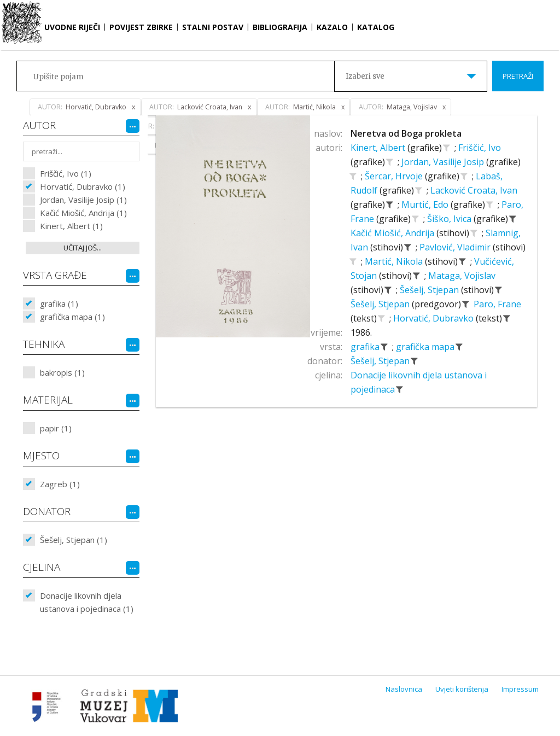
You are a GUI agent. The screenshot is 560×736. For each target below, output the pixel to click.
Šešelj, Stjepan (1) (74, 540)
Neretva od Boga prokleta (406, 133)
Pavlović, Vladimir (456, 247)
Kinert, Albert (379, 148)
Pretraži (518, 76)
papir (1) (56, 428)
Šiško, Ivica (450, 219)
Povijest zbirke (141, 27)
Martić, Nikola (395, 261)
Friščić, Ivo (480, 148)
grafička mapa (426, 347)
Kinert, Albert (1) (71, 226)
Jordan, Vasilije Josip (444, 162)
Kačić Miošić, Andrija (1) (83, 213)
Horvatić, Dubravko (434, 318)
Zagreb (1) (60, 484)
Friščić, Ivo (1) (66, 173)
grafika (366, 347)
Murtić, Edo (426, 205)
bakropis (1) (62, 372)
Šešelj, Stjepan (430, 290)
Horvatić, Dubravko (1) (83, 186)
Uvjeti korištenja (462, 689)
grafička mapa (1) (72, 317)
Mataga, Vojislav (462, 276)
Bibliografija (280, 27)
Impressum (520, 689)
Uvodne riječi (72, 27)
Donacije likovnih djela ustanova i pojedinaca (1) (87, 602)
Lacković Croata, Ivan (474, 190)
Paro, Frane (497, 304)
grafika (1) (59, 303)
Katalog (376, 27)
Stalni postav (213, 27)
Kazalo (332, 27)
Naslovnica (404, 689)
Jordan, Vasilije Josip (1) (83, 200)
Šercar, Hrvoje (395, 176)
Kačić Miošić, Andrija (393, 233)
